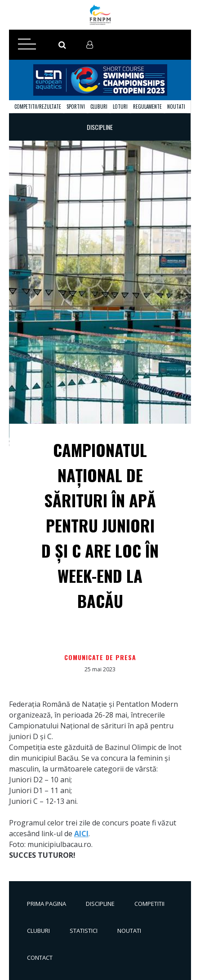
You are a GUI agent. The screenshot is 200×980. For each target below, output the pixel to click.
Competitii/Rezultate (38, 106)
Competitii (149, 904)
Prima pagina (47, 904)
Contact (40, 958)
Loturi (120, 106)
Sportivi (76, 106)
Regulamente (147, 106)
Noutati (176, 106)
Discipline (100, 904)
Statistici (84, 931)
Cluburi (99, 106)
